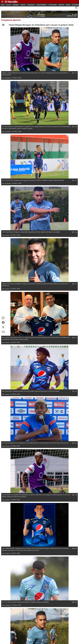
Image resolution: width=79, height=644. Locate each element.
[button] (3, 318)
